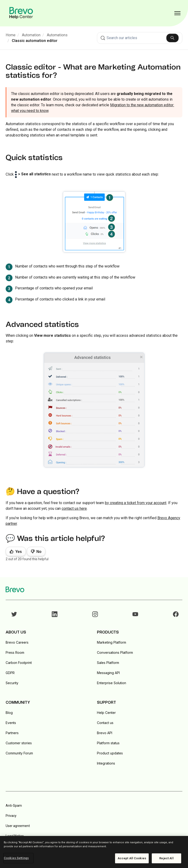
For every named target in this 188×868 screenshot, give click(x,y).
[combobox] (140, 38)
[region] (94, 852)
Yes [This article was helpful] (19, 552)
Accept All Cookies (132, 858)
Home (11, 35)
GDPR (10, 673)
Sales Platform (108, 663)
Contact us (105, 723)
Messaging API (108, 673)
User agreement (18, 826)
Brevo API (105, 733)
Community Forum (19, 753)
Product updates (110, 753)
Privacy (11, 816)
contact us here (74, 508)
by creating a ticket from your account (136, 503)
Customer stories (19, 743)
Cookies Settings (16, 858)
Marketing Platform (112, 642)
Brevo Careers (17, 642)
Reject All (166, 858)
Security (12, 683)
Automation (31, 35)
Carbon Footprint (19, 663)
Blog (9, 713)
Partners (12, 733)
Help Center (106, 713)
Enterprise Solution (112, 683)
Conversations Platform (115, 652)
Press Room (15, 652)
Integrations (106, 763)
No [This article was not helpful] (39, 552)
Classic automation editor (35, 41)
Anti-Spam (14, 806)
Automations (57, 35)
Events (11, 723)
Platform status (108, 743)
